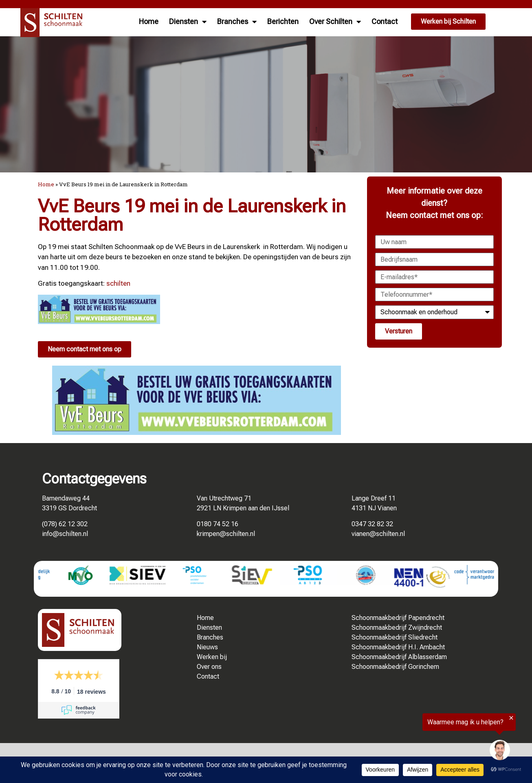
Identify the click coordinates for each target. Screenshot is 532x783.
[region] (432, 740)
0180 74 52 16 (218, 524)
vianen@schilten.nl (378, 534)
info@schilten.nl (65, 534)
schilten (118, 283)
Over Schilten (335, 22)
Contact (385, 21)
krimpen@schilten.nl (226, 534)
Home (149, 21)
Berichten (283, 21)
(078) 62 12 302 (65, 524)
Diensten (188, 22)
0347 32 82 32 (372, 524)
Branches (237, 22)
